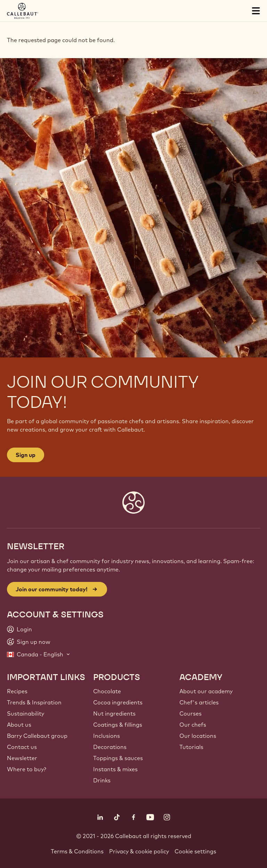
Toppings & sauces (118, 758)
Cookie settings (195, 851)
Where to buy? (27, 769)
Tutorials (191, 747)
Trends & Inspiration (34, 702)
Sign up (26, 455)
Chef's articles (199, 702)
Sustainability (26, 713)
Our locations (198, 736)
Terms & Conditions (77, 851)
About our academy (206, 691)
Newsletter (22, 758)
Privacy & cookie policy (139, 851)
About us (19, 725)
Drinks (102, 780)
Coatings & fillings (118, 725)
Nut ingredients (114, 713)
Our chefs (193, 725)
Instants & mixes (115, 769)
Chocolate (107, 691)
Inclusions (107, 736)
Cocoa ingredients (118, 702)
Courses (191, 713)
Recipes (17, 691)
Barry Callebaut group (37, 736)
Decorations (110, 747)
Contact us (22, 747)
